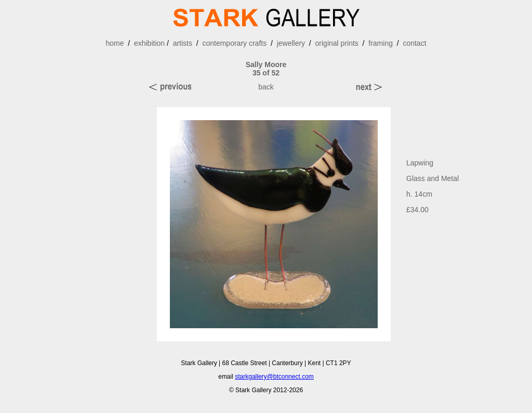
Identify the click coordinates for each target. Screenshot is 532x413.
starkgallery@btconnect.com (274, 377)
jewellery (291, 43)
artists (183, 43)
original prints (337, 43)
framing (381, 43)
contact (414, 43)
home (115, 43)
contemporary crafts (234, 43)
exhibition (149, 43)
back (266, 87)
